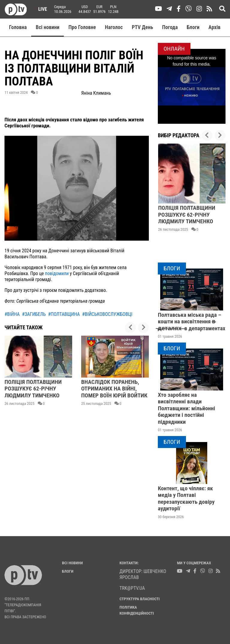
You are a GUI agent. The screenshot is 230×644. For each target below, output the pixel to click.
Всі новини (47, 27)
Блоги (193, 27)
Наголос (114, 27)
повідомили (57, 273)
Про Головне (82, 27)
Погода (170, 27)
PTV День (142, 27)
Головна (18, 27)
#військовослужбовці (107, 314)
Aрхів (214, 27)
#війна (12, 314)
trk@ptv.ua (132, 588)
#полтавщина (64, 314)
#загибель (34, 314)
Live (41, 9)
